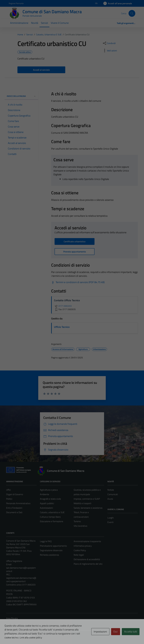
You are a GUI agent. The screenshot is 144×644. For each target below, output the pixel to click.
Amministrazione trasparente (87, 541)
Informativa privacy (83, 546)
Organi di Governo (15, 494)
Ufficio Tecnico (62, 327)
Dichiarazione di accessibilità (87, 559)
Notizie (111, 490)
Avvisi (110, 499)
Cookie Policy (80, 550)
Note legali (79, 555)
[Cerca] (132, 13)
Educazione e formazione (52, 521)
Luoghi (111, 518)
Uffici (9, 490)
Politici (9, 499)
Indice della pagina (21, 96)
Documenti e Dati (14, 512)
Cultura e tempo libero (50, 517)
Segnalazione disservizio (51, 550)
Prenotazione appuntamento (53, 546)
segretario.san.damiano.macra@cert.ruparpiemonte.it (21, 580)
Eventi (110, 522)
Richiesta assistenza (49, 555)
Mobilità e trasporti (82, 503)
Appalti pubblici (47, 503)
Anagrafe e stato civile (50, 499)
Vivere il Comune (60, 23)
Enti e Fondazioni (14, 508)
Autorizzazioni (46, 508)
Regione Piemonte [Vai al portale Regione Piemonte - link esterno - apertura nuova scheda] (16, 3)
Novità (35, 23)
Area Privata (12, 618)
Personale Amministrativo (18, 503)
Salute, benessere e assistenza (88, 508)
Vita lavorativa (80, 526)
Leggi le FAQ (46, 541)
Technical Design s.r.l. (25, 636)
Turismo (77, 521)
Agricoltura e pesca (49, 490)
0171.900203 (63, 306)
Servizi (44, 23)
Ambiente (45, 494)
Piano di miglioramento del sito (88, 564)
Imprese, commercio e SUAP (87, 499)
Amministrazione (19, 23)
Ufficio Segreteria (14, 561)
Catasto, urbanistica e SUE (52, 512)
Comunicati (113, 494)
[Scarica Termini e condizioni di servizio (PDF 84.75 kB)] (78, 282)
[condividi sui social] (109, 43)
